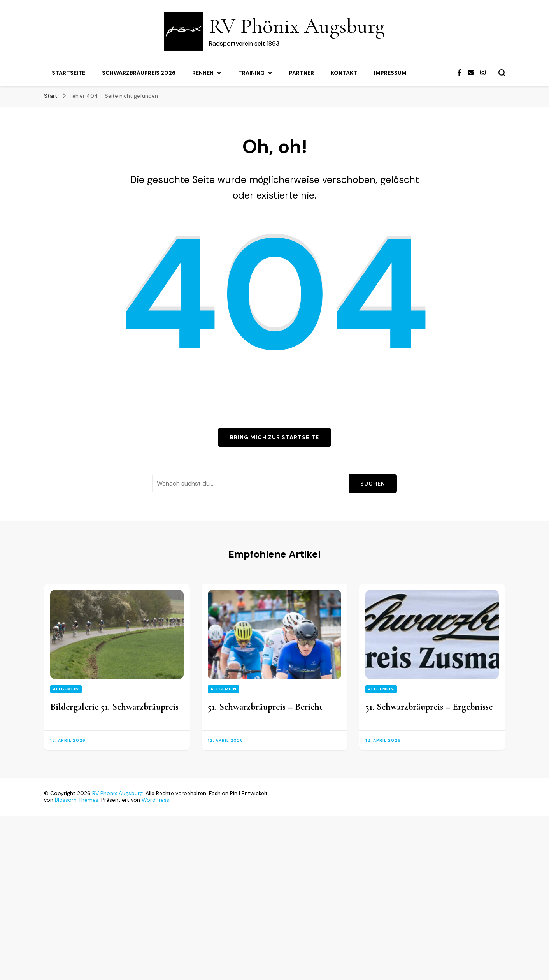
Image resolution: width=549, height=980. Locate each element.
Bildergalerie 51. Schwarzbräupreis (114, 707)
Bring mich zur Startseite (274, 437)
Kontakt (344, 73)
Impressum (390, 73)
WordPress (155, 800)
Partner (302, 73)
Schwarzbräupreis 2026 (139, 73)
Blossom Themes (77, 800)
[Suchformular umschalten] (502, 73)
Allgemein (66, 689)
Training (251, 73)
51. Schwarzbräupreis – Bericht (265, 707)
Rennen (203, 73)
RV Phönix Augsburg (297, 26)
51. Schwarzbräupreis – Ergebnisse (429, 707)
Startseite (68, 73)
